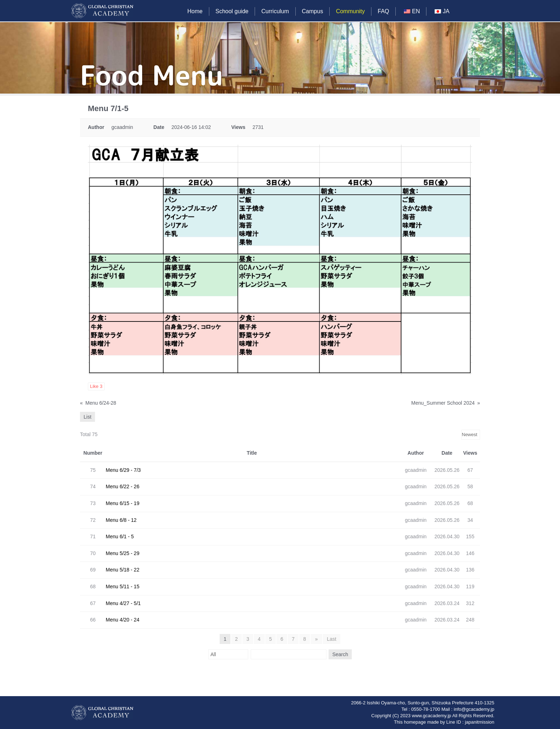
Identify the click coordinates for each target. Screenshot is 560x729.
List (87, 417)
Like (96, 386)
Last (331, 639)
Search (339, 654)
